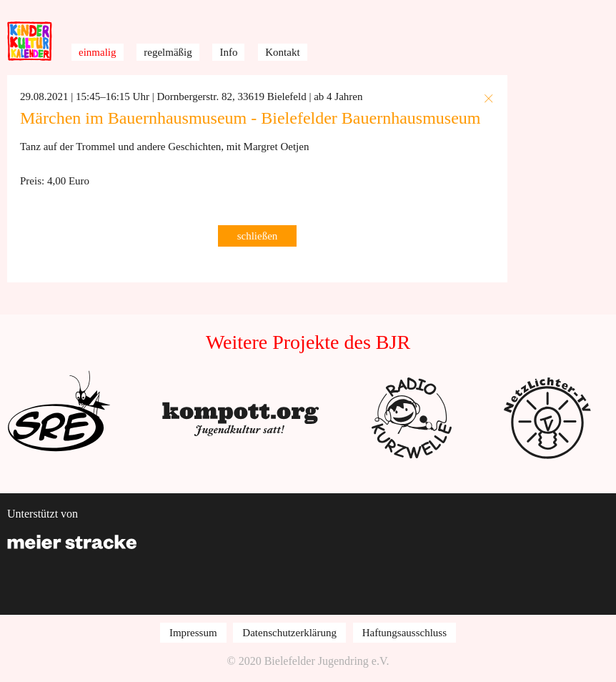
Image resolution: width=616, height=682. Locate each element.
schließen (258, 236)
